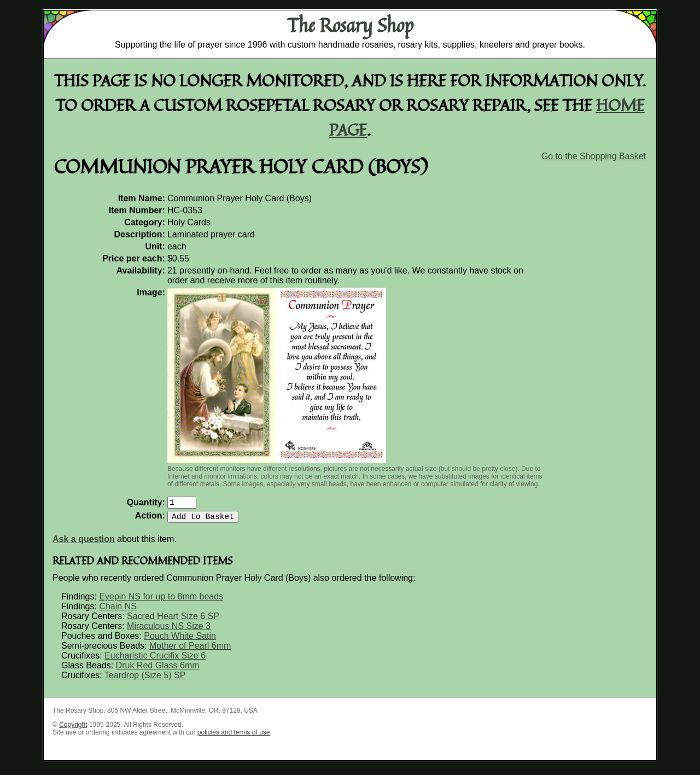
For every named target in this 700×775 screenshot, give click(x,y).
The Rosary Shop (350, 25)
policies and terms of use (234, 737)
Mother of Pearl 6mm (190, 650)
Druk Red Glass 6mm (158, 670)
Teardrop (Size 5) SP (145, 680)
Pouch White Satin (180, 640)
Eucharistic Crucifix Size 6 (155, 660)
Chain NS (118, 611)
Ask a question (84, 543)
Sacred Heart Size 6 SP (173, 620)
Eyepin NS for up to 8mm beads (161, 601)
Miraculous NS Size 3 (169, 630)
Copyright (73, 729)
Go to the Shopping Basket (594, 156)
